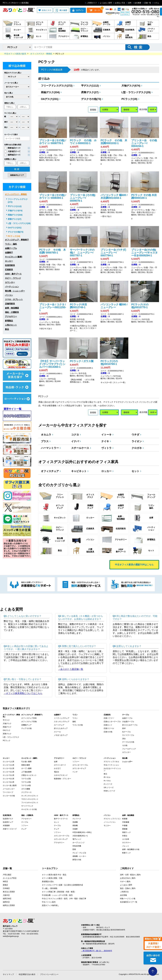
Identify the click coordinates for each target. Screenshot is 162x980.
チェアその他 (26, 728)
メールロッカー (9, 789)
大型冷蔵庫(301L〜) (80, 836)
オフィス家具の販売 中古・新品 (54, 875)
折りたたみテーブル (130, 725)
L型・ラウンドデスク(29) (137, 92)
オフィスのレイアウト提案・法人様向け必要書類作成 (62, 885)
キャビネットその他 (29, 809)
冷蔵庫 (75, 829)
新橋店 (5, 885)
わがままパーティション (112, 769)
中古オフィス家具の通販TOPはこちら (134, 565)
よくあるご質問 (105, 3)
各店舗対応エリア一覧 (129, 902)
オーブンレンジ (78, 843)
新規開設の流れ (48, 882)
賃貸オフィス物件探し (50, 905)
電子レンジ (77, 839)
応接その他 (108, 732)
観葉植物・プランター (63, 779)
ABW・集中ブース (13, 274)
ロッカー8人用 (8, 782)
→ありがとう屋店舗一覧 (71, 669)
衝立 (105, 774)
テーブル (25, 822)
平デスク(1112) (91, 86)
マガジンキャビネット (30, 799)
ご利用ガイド (91, 3)
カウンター (10, 282)
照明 (74, 849)
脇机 (74, 722)
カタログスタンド (61, 775)
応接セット (108, 725)
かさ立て (57, 768)
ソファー (76, 762)
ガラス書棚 (26, 789)
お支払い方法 (119, 3)
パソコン (9, 295)
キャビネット (80, 471)
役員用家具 (10, 265)
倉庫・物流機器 (12, 308)
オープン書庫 (26, 768)
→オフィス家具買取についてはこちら (23, 693)
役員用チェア (8, 822)
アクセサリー (11, 316)
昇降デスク (7, 734)
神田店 (5, 882)
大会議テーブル (128, 722)
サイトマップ (8, 974)
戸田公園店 (7, 875)
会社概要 (137, 3)
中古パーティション (111, 765)
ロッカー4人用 (8, 772)
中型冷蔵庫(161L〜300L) (82, 832)
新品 (7, 329)
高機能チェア (26, 725)
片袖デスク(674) (132, 86)
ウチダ (136, 435)
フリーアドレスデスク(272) (58, 86)
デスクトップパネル (111, 762)
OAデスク (7, 730)
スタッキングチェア (62, 722)
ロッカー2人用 (8, 765)
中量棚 (125, 826)
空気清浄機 (77, 846)
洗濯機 (75, 822)
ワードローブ (8, 792)
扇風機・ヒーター (79, 856)
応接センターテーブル (112, 722)
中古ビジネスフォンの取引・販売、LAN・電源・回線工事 (64, 899)
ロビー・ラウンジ (13, 278)
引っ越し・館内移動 (50, 888)
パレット (126, 846)
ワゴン (75, 718)
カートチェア (59, 725)
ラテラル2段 (26, 779)
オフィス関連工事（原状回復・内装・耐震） (59, 892)
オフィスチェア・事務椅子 (17, 240)
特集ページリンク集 (128, 899)
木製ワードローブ (10, 829)
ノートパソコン (110, 822)
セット (136, 471)
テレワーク (77, 819)
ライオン (138, 441)
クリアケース (26, 792)
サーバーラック (27, 806)
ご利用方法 (124, 892)
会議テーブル (11, 248)
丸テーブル (126, 732)
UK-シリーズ (109, 787)
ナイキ (106, 441)
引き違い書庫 (26, 762)
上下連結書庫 (26, 772)
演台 (124, 739)
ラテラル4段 (26, 785)
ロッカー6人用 (8, 779)
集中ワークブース (61, 819)
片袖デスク (7, 724)
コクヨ (76, 435)
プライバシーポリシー (49, 974)
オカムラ (47, 435)
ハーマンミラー (51, 448)
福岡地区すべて (12, 155)
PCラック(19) (130, 99)
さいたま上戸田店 (10, 878)
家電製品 (9, 321)
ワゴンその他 (78, 725)
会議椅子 (9, 252)
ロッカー (107, 471)
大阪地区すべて (12, 151)
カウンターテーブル (80, 765)
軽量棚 (125, 819)
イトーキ (107, 435)
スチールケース (81, 448)
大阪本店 (6, 895)
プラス (46, 441)
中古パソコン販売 (49, 902)
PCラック (7, 741)
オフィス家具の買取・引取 (52, 878)
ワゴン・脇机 (11, 244)
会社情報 (123, 895)
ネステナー (126, 843)
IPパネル (107, 777)
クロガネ (138, 448)
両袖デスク (7, 727)
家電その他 (77, 860)
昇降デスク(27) (91, 92)
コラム (156, 3)
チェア (24, 829)
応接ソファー (109, 718)
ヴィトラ (107, 448)
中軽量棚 (126, 822)
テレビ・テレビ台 (79, 853)
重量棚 (125, 829)
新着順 (93, 110)
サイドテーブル (128, 735)
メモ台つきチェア (61, 735)
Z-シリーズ (108, 784)
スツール (57, 732)
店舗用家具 (10, 304)
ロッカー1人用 (8, 762)
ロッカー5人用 (8, 775)
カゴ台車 (126, 839)
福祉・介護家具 (12, 312)
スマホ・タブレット (14, 299)
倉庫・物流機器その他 (131, 849)
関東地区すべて (12, 148)
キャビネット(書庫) (14, 257)
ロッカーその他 (9, 796)
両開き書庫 (26, 765)
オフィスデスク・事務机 (16, 194)
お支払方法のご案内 (128, 878)
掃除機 (75, 826)
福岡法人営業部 (9, 905)
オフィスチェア (51, 471)
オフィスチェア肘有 (29, 718)
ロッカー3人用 (8, 768)
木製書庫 (6, 826)
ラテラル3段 (26, 782)
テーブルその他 (128, 742)
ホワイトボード (60, 765)
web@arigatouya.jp (11, 936)
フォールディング (129, 749)
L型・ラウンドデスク (11, 737)
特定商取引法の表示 (27, 974)
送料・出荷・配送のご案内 (130, 875)
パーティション (12, 287)
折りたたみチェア (61, 728)
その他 (125, 745)
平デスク (6, 720)
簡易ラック (126, 832)
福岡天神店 (7, 899)
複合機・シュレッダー (15, 291)
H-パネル (107, 781)
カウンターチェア (79, 768)
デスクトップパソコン (112, 819)
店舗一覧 (147, 3)
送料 (129, 3)
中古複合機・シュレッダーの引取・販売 (57, 895)
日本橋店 (6, 888)
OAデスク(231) (51, 99)
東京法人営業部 (9, 892)
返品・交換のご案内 (128, 888)
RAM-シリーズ (109, 791)
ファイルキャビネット (30, 803)
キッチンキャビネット (30, 796)
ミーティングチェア (62, 718)
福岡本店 (6, 902)
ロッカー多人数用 (10, 785)
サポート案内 (125, 882)
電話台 (57, 772)
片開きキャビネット (29, 775)
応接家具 (9, 270)
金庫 (56, 762)
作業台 (125, 836)
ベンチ (75, 772)
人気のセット (11, 325)
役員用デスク (8, 819)
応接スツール (109, 728)
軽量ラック (126, 853)
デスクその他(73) (92, 99)
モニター (107, 826)
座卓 (124, 728)
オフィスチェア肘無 (29, 722)
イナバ (76, 441)
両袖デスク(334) (51, 92)
